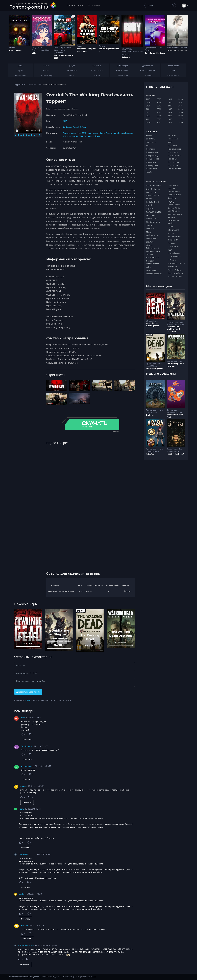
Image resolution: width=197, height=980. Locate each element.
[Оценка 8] (34, 135)
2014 (159, 116)
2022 (148, 116)
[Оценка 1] (16, 135)
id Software (151, 270)
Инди (48, 50)
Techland (172, 243)
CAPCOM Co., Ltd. (154, 212)
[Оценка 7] (31, 135)
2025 (148, 106)
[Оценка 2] (18, 135)
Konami (171, 233)
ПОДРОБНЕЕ (28, 643)
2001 (181, 106)
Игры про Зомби (86, 136)
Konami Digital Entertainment (174, 209)
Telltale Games (153, 218)
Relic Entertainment (176, 263)
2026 (148, 102)
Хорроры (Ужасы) (173, 451)
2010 (170, 102)
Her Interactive (153, 258)
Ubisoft (149, 205)
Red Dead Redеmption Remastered (86, 50)
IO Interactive (174, 240)
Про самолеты (174, 169)
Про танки (151, 149)
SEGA (170, 250)
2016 (159, 109)
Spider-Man (151, 142)
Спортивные (171, 410)
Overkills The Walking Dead (153, 325)
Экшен (12, 47)
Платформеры (172, 412)
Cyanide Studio (174, 195)
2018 (65, 121)
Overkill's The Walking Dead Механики (59, 634)
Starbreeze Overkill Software (75, 127)
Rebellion (172, 198)
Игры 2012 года (152, 366)
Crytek (170, 226)
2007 (170, 112)
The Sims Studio (153, 222)
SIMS (148, 145)
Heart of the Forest (175, 454)
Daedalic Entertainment (174, 190)
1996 (181, 122)
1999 (181, 112)
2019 (159, 99)
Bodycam (126, 57)
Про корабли (152, 165)
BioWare (150, 242)
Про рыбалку (152, 155)
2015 (159, 112)
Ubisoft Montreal (154, 189)
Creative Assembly (154, 274)
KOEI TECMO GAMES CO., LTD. (154, 194)
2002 (181, 102)
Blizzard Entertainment (152, 247)
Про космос (151, 169)
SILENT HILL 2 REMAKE (177, 50)
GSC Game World (154, 186)
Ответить (27, 740)
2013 (159, 119)
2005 (170, 119)
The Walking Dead (155, 369)
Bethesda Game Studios (153, 253)
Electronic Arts (174, 185)
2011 (170, 99)
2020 (148, 122)
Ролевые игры (151, 412)
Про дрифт (151, 162)
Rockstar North (153, 202)
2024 (148, 109)
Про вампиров (153, 152)
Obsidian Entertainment (152, 262)
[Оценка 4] (24, 135)
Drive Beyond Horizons (155, 53)
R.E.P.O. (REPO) (16, 50)
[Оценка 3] (21, 135)
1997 (181, 119)
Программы (94, 5)
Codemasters (152, 235)
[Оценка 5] (26, 135)
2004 (170, 122)
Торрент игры (20, 85)
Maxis (149, 232)
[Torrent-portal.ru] (33, 6)
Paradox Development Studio (174, 220)
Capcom (150, 208)
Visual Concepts (175, 236)
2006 (170, 116)
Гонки (147, 50)
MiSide (35, 53)
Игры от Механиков (175, 323)
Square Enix (151, 225)
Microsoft (150, 228)
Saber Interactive (175, 214)
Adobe (149, 198)
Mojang (171, 201)
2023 (148, 112)
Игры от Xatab (98, 133)
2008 (170, 109)
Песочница (111, 133)
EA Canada (151, 215)
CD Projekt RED (174, 256)
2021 (148, 119)
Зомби (149, 135)
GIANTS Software (175, 277)
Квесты (161, 364)
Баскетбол (151, 139)
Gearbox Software (176, 273)
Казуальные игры (153, 451)
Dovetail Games (175, 253)
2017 (159, 106)
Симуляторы (37, 47)
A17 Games (173, 266)
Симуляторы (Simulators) (59, 51)
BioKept (150, 415)
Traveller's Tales (175, 270)
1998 (181, 116)
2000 (181, 109)
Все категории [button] (74, 5)
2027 (148, 99)
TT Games (172, 260)
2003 (181, 99)
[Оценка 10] (39, 135)
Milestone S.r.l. (153, 238)
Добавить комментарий (28, 692)
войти (28, 700)
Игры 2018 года (84, 133)
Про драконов (153, 159)
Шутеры (121, 133)
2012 (159, 122)
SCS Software (173, 246)
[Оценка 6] (29, 135)
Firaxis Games (174, 205)
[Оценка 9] (37, 135)
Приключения (38, 50)
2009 (170, 106)
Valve (148, 267)
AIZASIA (150, 454)
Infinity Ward (173, 230)
